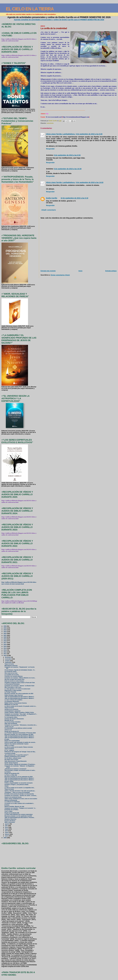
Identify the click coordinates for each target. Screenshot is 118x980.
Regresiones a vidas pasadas (13, 690)
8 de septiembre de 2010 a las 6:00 (89, 134)
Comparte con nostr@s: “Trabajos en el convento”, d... (20, 808)
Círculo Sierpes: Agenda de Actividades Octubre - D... (20, 670)
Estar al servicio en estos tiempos (14, 681)
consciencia (50, 123)
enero (7, 836)
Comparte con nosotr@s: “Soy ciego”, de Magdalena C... (21, 714)
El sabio (7, 739)
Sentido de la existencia (11, 709)
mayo (7, 829)
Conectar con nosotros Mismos (14, 676)
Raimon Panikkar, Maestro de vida (14, 807)
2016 (5, 644)
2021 (5, 635)
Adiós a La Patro (9, 745)
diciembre (8, 657)
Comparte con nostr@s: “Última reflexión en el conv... (20, 678)
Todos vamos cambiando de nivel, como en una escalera (21, 799)
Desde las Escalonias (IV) (12, 773)
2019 (5, 639)
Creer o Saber (9, 811)
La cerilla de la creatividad (12, 802)
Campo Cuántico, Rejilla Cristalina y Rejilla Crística (19, 712)
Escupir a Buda (9, 781)
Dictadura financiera (10, 819)
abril (6, 831)
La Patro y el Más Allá (11, 775)
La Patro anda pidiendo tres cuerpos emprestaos (19, 814)
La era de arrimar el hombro (13, 722)
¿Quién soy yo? (9, 727)
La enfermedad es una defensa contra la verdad (18, 728)
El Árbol (7, 805)
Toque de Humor (9, 749)
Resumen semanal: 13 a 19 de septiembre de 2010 (19, 735)
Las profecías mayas (11, 672)
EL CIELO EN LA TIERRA (30, 9)
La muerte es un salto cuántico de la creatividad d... (19, 803)
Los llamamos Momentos (12, 701)
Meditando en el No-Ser (11, 705)
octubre (7, 661)
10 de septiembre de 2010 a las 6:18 (74, 198)
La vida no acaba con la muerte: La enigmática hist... (20, 788)
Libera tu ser (8, 730)
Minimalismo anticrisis (11, 666)
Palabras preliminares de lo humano (15, 756)
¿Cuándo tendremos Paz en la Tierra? (15, 716)
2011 (5, 654)
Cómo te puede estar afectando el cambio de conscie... (20, 742)
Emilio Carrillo (52, 198)
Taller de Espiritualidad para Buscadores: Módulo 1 (19, 778)
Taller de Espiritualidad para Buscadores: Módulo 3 (19, 697)
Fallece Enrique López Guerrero (14, 695)
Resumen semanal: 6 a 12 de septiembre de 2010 (19, 777)
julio (6, 826)
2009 (5, 838)
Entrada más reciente (48, 271)
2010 (5, 655)
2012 (5, 652)
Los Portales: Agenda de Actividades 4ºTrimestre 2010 (20, 733)
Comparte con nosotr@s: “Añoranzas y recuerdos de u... (21, 725)
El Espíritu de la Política (11, 810)
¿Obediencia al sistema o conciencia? (15, 769)
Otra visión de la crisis (11, 673)
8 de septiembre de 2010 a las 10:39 (68, 169)
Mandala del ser (9, 720)
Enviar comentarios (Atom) (60, 275)
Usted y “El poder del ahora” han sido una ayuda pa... (20, 791)
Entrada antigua (111, 271)
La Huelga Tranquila (10, 692)
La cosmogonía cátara (11, 717)
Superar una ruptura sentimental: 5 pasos (17, 744)
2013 (5, 650)
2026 (5, 626)
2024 (5, 630)
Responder (50, 149)
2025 (5, 628)
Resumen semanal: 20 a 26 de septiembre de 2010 (19, 694)
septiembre (9, 662)
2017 (5, 643)
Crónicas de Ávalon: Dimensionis (14, 719)
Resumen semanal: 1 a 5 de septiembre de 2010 (18, 816)
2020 (5, 637)
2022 (5, 633)
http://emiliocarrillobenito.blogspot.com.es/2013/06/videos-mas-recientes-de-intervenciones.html (19, 583)
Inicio (80, 271)
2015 (5, 646)
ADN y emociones (10, 822)
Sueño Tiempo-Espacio (11, 763)
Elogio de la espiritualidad (12, 741)
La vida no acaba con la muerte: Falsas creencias (19, 747)
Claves (7, 786)
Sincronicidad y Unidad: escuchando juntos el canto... (20, 770)
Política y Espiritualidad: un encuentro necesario (19, 783)
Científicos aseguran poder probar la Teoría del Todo (20, 683)
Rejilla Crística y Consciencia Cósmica (16, 703)
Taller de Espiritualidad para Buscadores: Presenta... (20, 818)
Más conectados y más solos (13, 687)
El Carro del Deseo (10, 821)
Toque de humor (9, 664)
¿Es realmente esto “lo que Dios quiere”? (17, 755)
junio (7, 827)
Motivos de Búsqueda (11, 800)
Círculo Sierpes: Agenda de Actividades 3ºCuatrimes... (20, 764)
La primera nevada (10, 753)
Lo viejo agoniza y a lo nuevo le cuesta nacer (17, 689)
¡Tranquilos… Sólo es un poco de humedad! (17, 792)
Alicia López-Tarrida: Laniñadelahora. (61, 134)
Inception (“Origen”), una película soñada (17, 785)
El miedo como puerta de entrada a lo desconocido (19, 794)
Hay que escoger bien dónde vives (15, 679)
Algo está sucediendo (11, 723)
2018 (5, 641)
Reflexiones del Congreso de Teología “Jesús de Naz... (20, 752)
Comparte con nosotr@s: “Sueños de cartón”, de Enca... (21, 796)
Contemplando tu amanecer (13, 711)
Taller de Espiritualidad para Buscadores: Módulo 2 (19, 736)
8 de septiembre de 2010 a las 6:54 (67, 155)
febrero (7, 834)
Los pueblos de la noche (12, 675)
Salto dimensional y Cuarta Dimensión (16, 761)
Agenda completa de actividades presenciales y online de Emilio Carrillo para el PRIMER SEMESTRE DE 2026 (59, 20)
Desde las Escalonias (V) (12, 731)
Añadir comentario (49, 210)
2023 (5, 632)
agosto (7, 824)
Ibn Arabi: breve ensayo (11, 760)
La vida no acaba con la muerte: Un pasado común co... (21, 706)
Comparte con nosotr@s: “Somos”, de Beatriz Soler (20, 686)
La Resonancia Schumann (12, 684)
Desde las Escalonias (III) (12, 813)
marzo (7, 832)
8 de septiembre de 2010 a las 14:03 (89, 182)
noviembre (8, 659)
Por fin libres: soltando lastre (13, 758)
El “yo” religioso (9, 750)
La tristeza (8, 772)
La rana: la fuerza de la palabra (13, 700)
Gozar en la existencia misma (13, 797)
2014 (5, 648)
